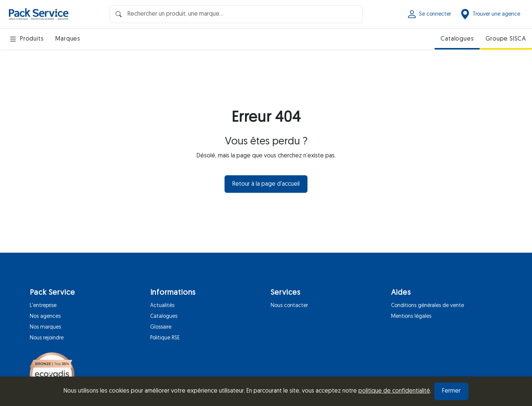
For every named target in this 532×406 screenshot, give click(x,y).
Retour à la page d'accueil (266, 184)
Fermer (451, 391)
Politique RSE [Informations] (165, 338)
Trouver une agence (490, 14)
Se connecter (429, 14)
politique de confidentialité (394, 391)
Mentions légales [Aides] (411, 317)
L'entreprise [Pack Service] (43, 306)
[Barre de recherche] (236, 14)
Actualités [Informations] (162, 306)
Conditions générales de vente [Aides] (428, 306)
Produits (26, 39)
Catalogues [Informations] (164, 317)
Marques (68, 39)
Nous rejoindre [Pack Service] (47, 338)
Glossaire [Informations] (161, 327)
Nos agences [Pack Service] (45, 317)
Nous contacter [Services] (289, 306)
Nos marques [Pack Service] (45, 327)
